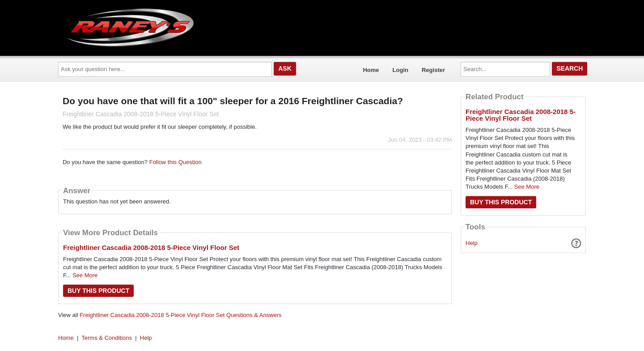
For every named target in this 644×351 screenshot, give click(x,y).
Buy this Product (98, 291)
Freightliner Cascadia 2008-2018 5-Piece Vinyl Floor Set (151, 247)
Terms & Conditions (107, 338)
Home (371, 70)
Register (433, 70)
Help (472, 243)
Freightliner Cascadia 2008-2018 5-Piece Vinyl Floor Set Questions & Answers (180, 315)
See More (85, 275)
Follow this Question (176, 162)
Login (400, 70)
